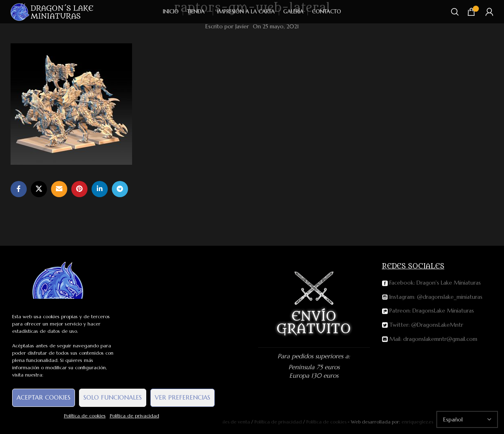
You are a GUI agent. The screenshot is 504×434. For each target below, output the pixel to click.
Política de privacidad (135, 416)
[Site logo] (52, 11)
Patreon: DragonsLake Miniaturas (428, 311)
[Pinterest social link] (79, 189)
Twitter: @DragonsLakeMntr (423, 325)
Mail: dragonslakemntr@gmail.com (430, 339)
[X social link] (39, 189)
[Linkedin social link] (100, 189)
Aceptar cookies (44, 397)
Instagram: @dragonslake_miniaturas (432, 297)
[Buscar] (455, 12)
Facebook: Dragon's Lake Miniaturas (431, 283)
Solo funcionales (113, 397)
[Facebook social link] (19, 189)
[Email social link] (59, 189)
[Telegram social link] (120, 189)
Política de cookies (85, 416)
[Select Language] (467, 419)
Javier (242, 26)
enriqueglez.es (417, 422)
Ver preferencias (183, 397)
